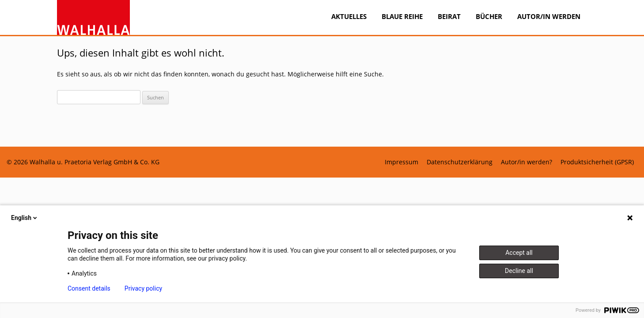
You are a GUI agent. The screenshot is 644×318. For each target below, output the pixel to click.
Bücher (489, 16)
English (25, 218)
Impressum (402, 162)
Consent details (89, 288)
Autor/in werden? (527, 162)
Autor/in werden (549, 16)
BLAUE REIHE (402, 16)
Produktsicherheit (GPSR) (597, 162)
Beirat (449, 16)
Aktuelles (349, 16)
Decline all (519, 271)
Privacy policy (143, 288)
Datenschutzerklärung (460, 162)
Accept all (519, 253)
